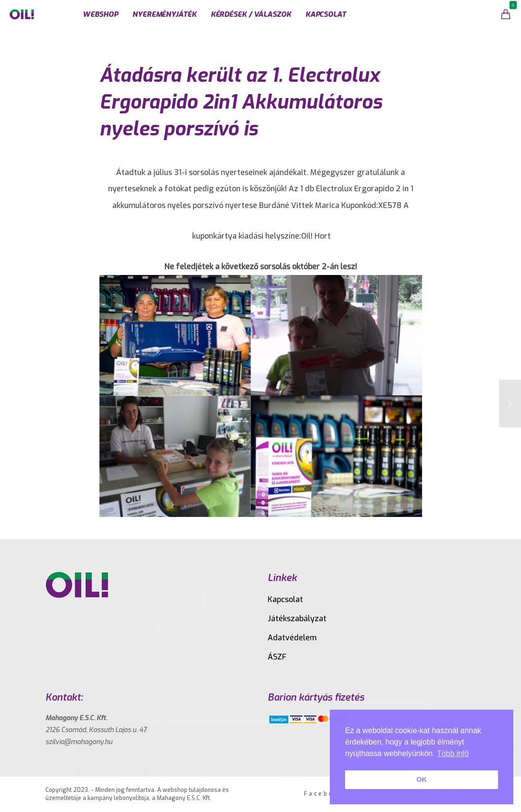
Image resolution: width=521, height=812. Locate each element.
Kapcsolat (285, 599)
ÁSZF (277, 657)
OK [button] (422, 779)
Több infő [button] (453, 753)
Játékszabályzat (297, 619)
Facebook (324, 794)
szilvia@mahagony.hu (79, 742)
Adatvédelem (292, 638)
